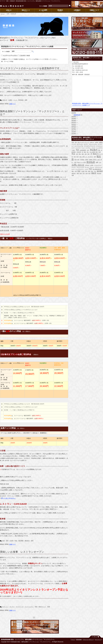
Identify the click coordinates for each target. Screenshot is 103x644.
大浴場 (11, 541)
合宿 (3, 541)
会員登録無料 (83, 150)
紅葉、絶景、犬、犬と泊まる (86, 157)
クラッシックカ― (93, 144)
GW (76, 142)
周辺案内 (60, 10)
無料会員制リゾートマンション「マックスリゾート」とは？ (32, 113)
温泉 (83, 154)
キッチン (12, 607)
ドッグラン (88, 148)
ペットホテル (99, 148)
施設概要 (21, 541)
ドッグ (83, 148)
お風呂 (10, 100)
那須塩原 (21, 100)
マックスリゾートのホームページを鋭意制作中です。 (31, 68)
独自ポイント (26, 10)
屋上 (88, 152)
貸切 (78, 160)
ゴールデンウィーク (90, 146)
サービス (87, 167)
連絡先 (87, 160)
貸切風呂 (82, 160)
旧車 (77, 154)
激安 (86, 154)
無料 (88, 154)
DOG (73, 142)
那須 (75, 162)
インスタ (74, 144)
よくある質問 (43, 10)
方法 (95, 171)
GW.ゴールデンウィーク (83, 142)
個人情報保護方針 (97, 169)
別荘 (88, 150)
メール (86, 169)
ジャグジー (78, 148)
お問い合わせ (78, 165)
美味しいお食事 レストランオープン (22, 552)
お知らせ (9, 10)
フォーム (92, 167)
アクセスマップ (98, 165)
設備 (75, 160)
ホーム (3, 14)
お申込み (87, 165)
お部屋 (96, 142)
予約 (77, 150)
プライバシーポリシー (88, 640)
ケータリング (20, 607)
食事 (26, 100)
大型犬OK (79, 152)
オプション (5, 607)
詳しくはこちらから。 (9, 498)
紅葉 (77, 157)
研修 (81, 173)
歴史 (80, 154)
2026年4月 (77, 115)
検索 (78, 173)
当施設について (94, 10)
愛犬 (97, 152)
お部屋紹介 (77, 10)
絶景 (95, 157)
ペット (15, 100)
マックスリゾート (80, 169)
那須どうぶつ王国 (81, 162)
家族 (85, 152)
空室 (75, 157)
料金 (16, 541)
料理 (36, 607)
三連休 (73, 150)
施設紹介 (27, 541)
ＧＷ (100, 162)
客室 (86, 171)
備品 (73, 171)
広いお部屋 (92, 152)
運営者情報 (79, 640)
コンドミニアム (29, 607)
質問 (89, 173)
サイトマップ (98, 640)
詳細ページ (13, 104)
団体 (7, 541)
